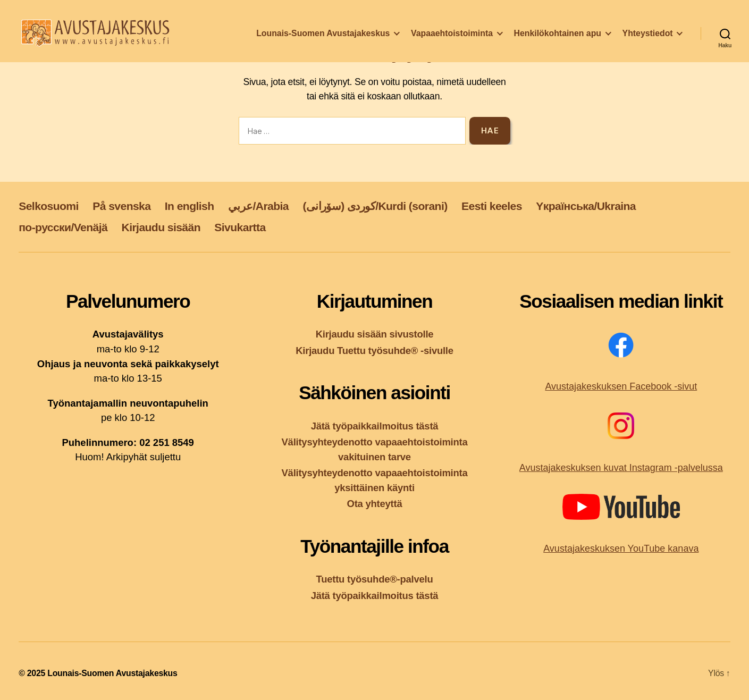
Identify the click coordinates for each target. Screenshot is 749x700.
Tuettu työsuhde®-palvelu (375, 579)
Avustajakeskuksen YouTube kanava (621, 549)
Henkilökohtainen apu (558, 39)
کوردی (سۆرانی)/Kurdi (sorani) (375, 206)
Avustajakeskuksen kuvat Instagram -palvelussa (621, 468)
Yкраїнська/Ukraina (586, 206)
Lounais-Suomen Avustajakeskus (323, 39)
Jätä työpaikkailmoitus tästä (375, 426)
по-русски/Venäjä (63, 227)
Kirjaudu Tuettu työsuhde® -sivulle (374, 351)
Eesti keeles (492, 206)
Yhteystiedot (648, 39)
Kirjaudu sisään (161, 227)
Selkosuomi (49, 206)
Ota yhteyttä (375, 504)
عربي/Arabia (258, 206)
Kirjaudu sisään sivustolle (375, 334)
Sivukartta (240, 227)
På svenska (121, 206)
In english (190, 206)
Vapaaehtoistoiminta (452, 39)
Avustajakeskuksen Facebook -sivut (621, 386)
